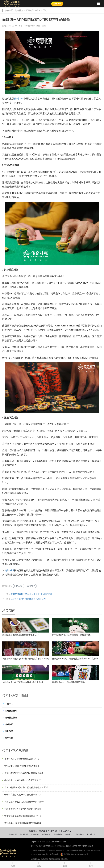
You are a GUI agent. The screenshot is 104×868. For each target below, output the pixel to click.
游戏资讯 (9, 724)
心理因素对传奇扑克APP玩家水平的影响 (23, 809)
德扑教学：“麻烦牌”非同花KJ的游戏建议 (23, 823)
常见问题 (9, 738)
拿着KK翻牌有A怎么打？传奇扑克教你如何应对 (26, 787)
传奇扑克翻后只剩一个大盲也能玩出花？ (23, 795)
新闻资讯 (30, 10)
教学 (38, 10)
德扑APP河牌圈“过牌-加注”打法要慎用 (22, 766)
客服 (39, 864)
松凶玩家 (18, 586)
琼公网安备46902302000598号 (74, 854)
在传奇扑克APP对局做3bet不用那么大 (28, 599)
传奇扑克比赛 (11, 718)
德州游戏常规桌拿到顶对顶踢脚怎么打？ (23, 816)
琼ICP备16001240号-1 (40, 854)
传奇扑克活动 (11, 711)
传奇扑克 (19, 10)
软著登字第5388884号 (56, 850)
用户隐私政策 (54, 859)
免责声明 (44, 859)
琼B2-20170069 (93, 850)
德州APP (19, 99)
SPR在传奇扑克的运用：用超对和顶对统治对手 (32, 594)
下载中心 (9, 704)
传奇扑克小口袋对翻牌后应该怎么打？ (22, 759)
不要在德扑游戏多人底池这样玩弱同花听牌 (24, 802)
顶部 (91, 864)
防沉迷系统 (35, 859)
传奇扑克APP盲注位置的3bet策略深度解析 (24, 773)
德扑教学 (9, 731)
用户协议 (65, 859)
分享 (13, 864)
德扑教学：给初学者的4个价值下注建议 (22, 780)
